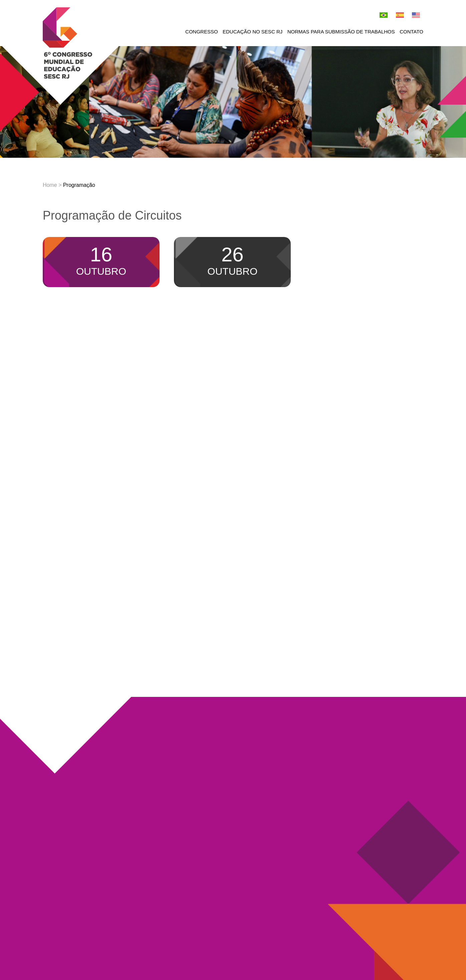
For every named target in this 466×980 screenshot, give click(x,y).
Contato (411, 32)
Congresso (202, 32)
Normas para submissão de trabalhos (341, 32)
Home (50, 185)
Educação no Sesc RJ (253, 32)
